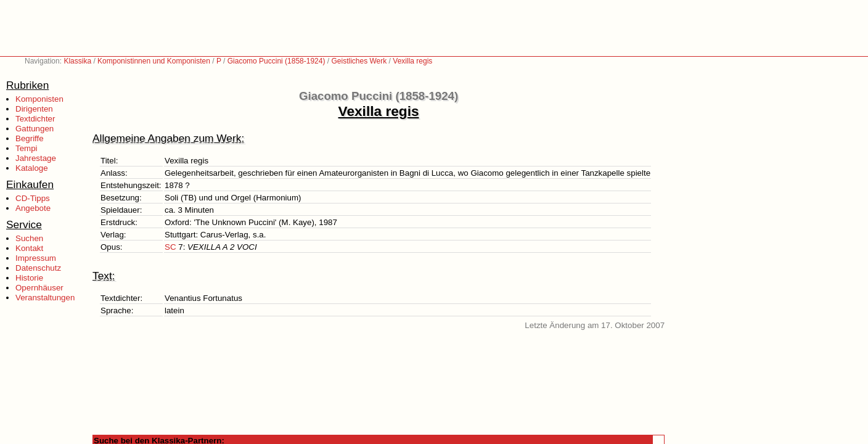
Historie (29, 278)
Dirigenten (34, 109)
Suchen (29, 238)
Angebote (33, 208)
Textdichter (35, 119)
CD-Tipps (33, 198)
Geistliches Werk (359, 61)
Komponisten (39, 99)
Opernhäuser (39, 288)
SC (170, 247)
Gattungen (35, 129)
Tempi (27, 148)
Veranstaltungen (45, 298)
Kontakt (29, 248)
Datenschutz (38, 268)
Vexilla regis (412, 61)
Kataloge (32, 168)
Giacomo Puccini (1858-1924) (276, 61)
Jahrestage (36, 158)
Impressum (36, 258)
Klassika (77, 61)
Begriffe (30, 138)
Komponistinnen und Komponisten (154, 61)
